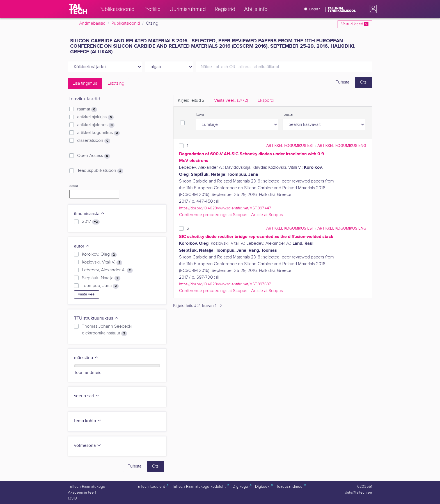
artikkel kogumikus (98, 133)
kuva (200, 115)
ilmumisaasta (90, 214)
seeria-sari (87, 396)
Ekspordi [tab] (266, 100)
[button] (372, 9)
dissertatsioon (94, 141)
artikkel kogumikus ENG (342, 146)
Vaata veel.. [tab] (231, 100)
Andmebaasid (92, 23)
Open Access (94, 156)
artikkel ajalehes (96, 125)
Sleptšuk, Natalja (101, 278)
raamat (87, 109)
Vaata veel (87, 294)
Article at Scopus (267, 215)
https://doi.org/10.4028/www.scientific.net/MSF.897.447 (225, 208)
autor (82, 246)
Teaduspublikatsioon (100, 171)
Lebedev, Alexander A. (107, 270)
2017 (91, 222)
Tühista (342, 82)
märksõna (86, 358)
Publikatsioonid (126, 23)
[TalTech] (78, 9)
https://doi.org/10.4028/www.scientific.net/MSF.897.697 (225, 284)
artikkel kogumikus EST (290, 146)
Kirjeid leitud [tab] (191, 100)
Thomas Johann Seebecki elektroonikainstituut (107, 330)
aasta (74, 186)
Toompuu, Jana (100, 286)
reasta (288, 115)
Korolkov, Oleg (99, 255)
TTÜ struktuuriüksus (96, 318)
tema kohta (88, 421)
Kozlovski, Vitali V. (102, 262)
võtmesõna (88, 446)
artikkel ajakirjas (95, 117)
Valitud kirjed (355, 24)
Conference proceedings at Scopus (213, 215)
